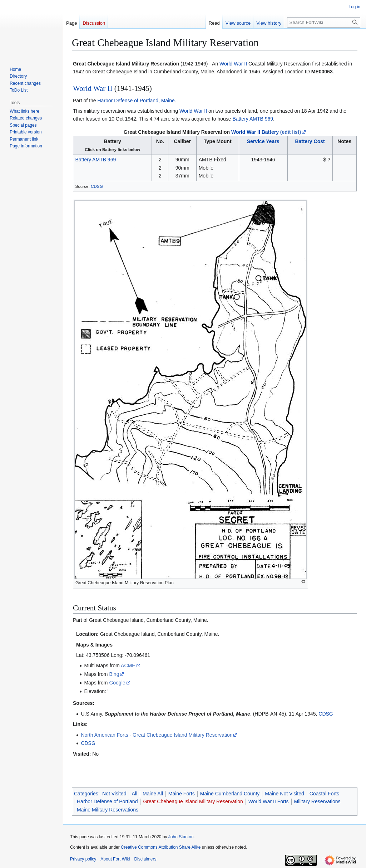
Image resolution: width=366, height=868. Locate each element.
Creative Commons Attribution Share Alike (161, 847)
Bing (114, 674)
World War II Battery (255, 132)
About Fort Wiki (115, 859)
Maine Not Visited (284, 794)
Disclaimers (145, 859)
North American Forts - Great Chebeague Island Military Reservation (157, 735)
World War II (233, 64)
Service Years (263, 141)
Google (117, 683)
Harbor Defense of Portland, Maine (136, 101)
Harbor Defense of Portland (107, 801)
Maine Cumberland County (230, 794)
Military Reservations (317, 801)
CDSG (97, 186)
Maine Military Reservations (108, 810)
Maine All (153, 794)
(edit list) (291, 132)
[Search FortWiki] (324, 22)
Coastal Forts (324, 794)
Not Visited (114, 794)
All (134, 794)
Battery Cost (310, 141)
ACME (128, 665)
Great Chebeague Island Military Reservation (177, 132)
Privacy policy (83, 859)
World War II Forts (269, 801)
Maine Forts (182, 794)
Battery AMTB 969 (253, 119)
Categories (86, 794)
